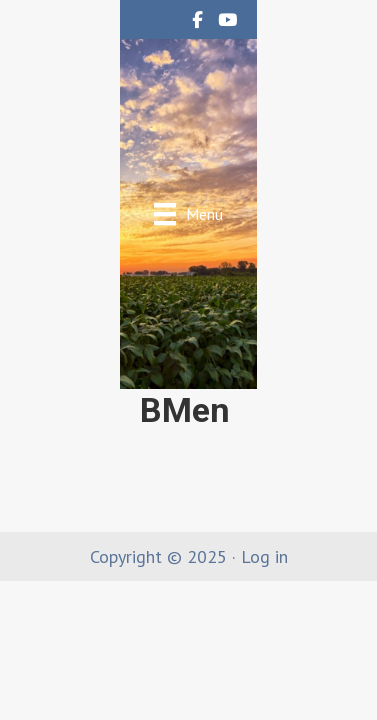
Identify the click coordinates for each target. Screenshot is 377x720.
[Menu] (188, 213)
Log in (264, 556)
